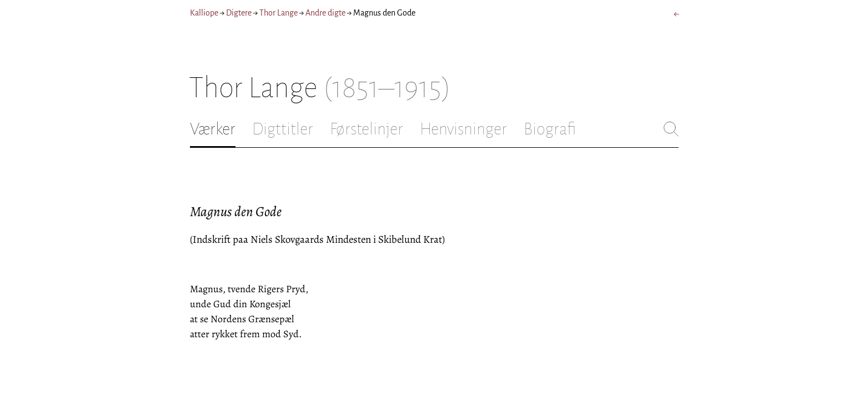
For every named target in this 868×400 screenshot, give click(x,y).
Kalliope (204, 13)
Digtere (239, 13)
